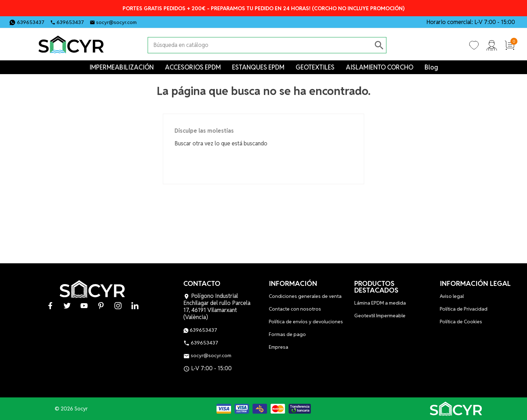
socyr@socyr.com (116, 22)
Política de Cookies (461, 322)
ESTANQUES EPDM (258, 67)
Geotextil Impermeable (380, 316)
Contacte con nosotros (295, 309)
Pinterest (185, 22)
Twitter (161, 22)
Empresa (279, 347)
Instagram (197, 22)
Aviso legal (452, 296)
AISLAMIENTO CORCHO (380, 67)
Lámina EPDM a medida (380, 303)
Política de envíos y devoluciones (306, 322)
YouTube (173, 22)
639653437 (31, 22)
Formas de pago (287, 334)
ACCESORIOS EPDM (193, 67)
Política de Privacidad (464, 309)
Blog (431, 67)
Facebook (149, 22)
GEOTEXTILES (315, 67)
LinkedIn (209, 22)
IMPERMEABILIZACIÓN (122, 67)
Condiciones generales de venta (305, 296)
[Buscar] (260, 45)
